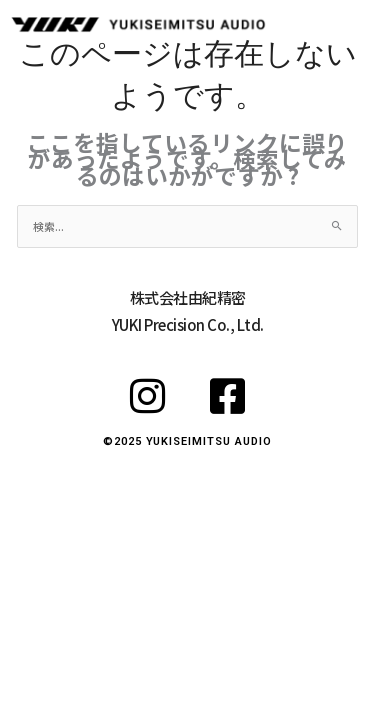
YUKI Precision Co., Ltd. (188, 324)
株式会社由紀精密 (188, 297)
